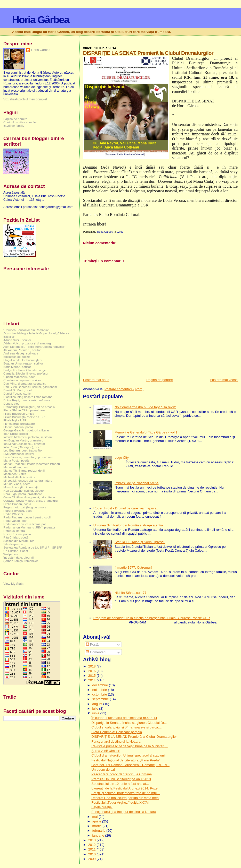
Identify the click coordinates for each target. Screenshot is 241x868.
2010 (93, 854)
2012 (93, 845)
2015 (93, 676)
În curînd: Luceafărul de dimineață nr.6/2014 (124, 718)
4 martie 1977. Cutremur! (133, 567)
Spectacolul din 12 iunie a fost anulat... (120, 784)
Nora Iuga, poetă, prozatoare (23, 494)
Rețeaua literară (14, 531)
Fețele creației (102, 807)
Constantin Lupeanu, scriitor (22, 380)
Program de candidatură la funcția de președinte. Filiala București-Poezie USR (152, 618)
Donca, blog (11, 403)
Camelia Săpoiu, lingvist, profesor (26, 373)
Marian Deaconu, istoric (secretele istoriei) (32, 464)
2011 (93, 849)
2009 (93, 859)
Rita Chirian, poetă (16, 537)
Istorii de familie (14, 125)
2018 (93, 666)
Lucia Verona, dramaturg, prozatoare (28, 457)
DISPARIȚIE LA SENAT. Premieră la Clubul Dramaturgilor (134, 737)
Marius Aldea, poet (16, 467)
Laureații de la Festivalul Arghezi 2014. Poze (124, 788)
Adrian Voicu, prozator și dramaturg (27, 343)
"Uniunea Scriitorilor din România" (26, 330)
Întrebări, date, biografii (19, 557)
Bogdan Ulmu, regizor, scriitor (23, 363)
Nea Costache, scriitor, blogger (24, 491)
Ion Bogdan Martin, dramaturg (23, 440)
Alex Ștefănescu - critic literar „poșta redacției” (34, 347)
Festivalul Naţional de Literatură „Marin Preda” (126, 760)
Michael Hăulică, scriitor (19, 477)
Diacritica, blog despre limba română (28, 397)
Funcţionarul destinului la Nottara (116, 741)
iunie (96, 713)
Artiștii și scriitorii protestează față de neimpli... (126, 793)
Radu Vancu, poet (15, 521)
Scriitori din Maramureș (19, 541)
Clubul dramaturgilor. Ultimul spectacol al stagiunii (128, 755)
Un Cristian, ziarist (16, 551)
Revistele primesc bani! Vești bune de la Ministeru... (130, 746)
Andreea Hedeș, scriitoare (21, 353)
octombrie (100, 694)
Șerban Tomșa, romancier (21, 561)
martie (97, 826)
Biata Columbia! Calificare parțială (117, 732)
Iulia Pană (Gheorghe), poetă (23, 447)
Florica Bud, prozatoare (19, 424)
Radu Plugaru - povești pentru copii (27, 517)
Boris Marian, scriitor (17, 367)
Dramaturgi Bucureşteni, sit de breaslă (29, 407)
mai (95, 817)
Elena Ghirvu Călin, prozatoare (24, 410)
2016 (93, 671)
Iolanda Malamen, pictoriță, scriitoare (28, 437)
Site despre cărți (14, 544)
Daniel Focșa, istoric (17, 393)
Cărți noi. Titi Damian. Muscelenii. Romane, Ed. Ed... (130, 765)
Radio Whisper (13, 514)
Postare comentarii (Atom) (124, 389)
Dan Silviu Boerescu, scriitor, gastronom (30, 387)
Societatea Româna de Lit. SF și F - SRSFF (33, 547)
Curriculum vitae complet (20, 122)
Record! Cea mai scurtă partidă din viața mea (125, 798)
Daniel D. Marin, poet (18, 390)
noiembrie (100, 690)
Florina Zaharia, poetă (18, 427)
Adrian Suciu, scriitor (17, 340)
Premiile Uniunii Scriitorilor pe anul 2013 (121, 779)
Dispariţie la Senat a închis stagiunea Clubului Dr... (129, 723)
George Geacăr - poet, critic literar (26, 430)
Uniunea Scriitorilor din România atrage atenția (128, 525)
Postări (93, 644)
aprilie (97, 821)
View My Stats (13, 584)
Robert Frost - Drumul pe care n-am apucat (126, 508)
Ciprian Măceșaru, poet (19, 377)
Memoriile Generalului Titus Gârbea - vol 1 (146, 432)
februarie (99, 831)
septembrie (101, 699)
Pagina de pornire (160, 380)
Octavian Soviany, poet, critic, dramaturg (30, 501)
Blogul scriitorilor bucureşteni (23, 360)
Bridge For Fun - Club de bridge (25, 370)
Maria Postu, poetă (16, 460)
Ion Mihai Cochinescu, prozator (24, 444)
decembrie (100, 685)
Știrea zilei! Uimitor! (106, 751)
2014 (93, 680)
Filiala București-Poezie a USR (24, 417)
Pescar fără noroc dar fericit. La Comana (122, 774)
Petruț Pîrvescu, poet (17, 511)
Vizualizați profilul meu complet (25, 99)
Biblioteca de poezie (17, 357)
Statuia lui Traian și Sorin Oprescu (140, 542)
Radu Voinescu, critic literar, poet (25, 524)
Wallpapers (11, 554)
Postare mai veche (224, 380)
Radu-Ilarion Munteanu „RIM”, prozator (29, 527)
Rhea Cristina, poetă (17, 534)
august (98, 704)
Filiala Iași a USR (15, 420)
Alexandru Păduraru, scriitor (22, 350)
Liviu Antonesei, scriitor (19, 454)
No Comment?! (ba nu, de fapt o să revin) (145, 407)
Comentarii (96, 652)
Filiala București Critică (19, 414)
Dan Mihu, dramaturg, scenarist (24, 383)
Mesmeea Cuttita (15, 474)
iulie (96, 709)
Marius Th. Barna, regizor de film (25, 470)
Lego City (122, 458)
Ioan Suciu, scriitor (16, 434)
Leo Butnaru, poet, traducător (23, 450)
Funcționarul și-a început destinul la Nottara (124, 812)
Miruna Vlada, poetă (17, 484)
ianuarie (99, 835)
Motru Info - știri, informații (21, 487)
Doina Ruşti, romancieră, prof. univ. (27, 400)
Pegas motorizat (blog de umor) (25, 507)
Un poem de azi (103, 770)
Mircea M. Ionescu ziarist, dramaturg (28, 480)
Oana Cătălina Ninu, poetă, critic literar (29, 497)
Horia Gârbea (41, 20)
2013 (93, 840)
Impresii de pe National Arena (137, 483)
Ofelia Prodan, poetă (17, 504)
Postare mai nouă (96, 380)
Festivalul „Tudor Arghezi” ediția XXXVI (120, 802)
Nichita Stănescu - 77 (131, 593)
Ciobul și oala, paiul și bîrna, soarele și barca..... (127, 727)
